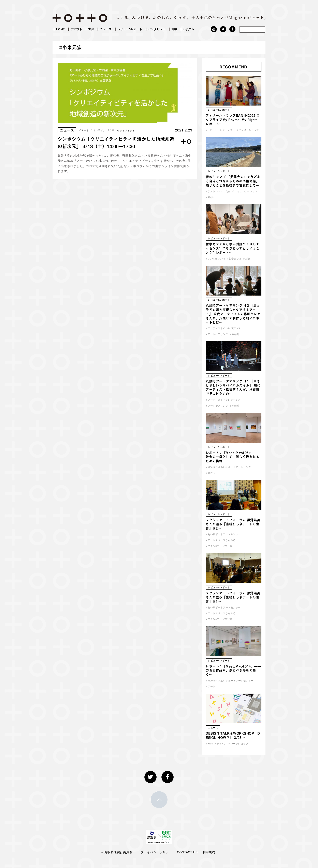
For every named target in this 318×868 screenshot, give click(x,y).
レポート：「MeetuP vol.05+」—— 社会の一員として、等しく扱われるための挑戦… (233, 457)
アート (84, 130)
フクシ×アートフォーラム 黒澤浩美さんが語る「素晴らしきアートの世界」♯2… (233, 524)
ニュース (106, 29)
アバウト (76, 29)
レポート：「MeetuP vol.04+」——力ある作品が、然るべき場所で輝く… (233, 670)
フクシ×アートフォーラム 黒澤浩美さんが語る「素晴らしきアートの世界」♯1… (233, 597)
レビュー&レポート (130, 29)
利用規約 (209, 852)
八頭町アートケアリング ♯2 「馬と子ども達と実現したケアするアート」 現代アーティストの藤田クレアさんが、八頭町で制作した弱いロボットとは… (233, 314)
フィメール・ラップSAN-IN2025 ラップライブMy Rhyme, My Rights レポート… (233, 120)
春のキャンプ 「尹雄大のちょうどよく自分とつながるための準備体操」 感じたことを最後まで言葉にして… (233, 181)
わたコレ (189, 29)
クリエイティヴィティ (121, 130)
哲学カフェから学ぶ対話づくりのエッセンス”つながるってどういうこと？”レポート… (232, 248)
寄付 (91, 29)
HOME (60, 29)
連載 (174, 29)
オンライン (98, 130)
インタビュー (157, 29)
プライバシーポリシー (156, 852)
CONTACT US (187, 852)
